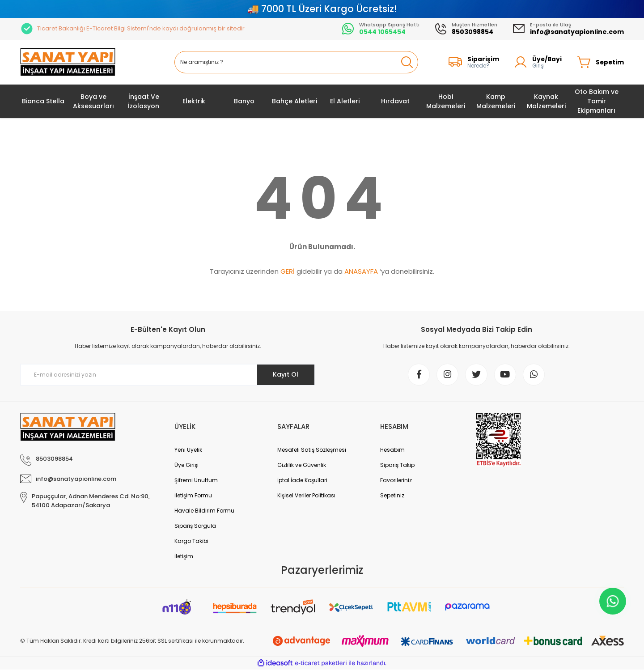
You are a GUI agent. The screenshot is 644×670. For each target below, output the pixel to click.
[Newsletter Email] (168, 375)
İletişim (184, 557)
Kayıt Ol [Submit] (286, 374)
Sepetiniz (392, 496)
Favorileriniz (396, 481)
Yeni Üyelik (188, 450)
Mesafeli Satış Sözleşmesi (312, 450)
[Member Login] (537, 62)
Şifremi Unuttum (196, 481)
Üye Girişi (186, 465)
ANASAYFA (361, 271)
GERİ (288, 271)
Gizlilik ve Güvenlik (302, 465)
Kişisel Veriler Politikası (306, 496)
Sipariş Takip (397, 465)
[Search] (296, 62)
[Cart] (600, 62)
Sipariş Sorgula (195, 526)
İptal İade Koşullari (302, 481)
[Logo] (68, 62)
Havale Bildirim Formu (204, 511)
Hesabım (392, 450)
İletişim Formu (193, 496)
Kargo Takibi (191, 541)
